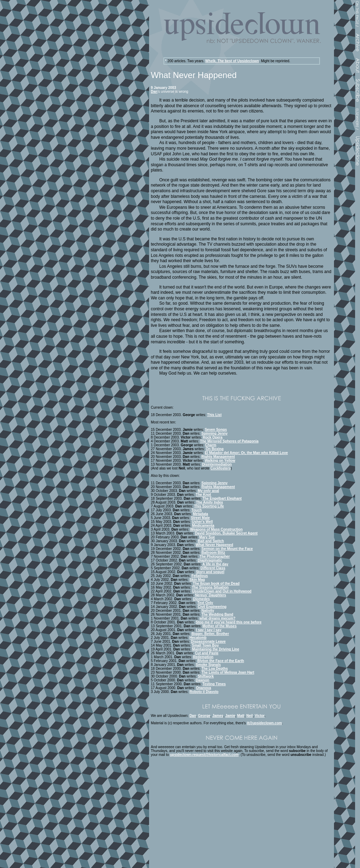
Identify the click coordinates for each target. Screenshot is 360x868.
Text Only (205, 603)
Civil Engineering (212, 607)
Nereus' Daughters (211, 595)
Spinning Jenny (214, 433)
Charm (211, 445)
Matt (241, 716)
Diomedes (201, 599)
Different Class (213, 568)
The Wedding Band (217, 614)
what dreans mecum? (217, 618)
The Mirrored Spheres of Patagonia (229, 441)
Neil (250, 716)
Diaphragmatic (210, 560)
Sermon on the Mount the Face (227, 549)
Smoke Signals (208, 665)
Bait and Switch (211, 541)
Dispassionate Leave (208, 642)
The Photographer (214, 556)
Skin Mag (197, 580)
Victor (260, 716)
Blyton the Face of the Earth (221, 661)
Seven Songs (216, 430)
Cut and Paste (207, 653)
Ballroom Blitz (213, 553)
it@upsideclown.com (264, 723)
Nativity (208, 611)
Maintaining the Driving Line (216, 649)
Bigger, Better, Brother (210, 634)
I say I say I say (208, 630)
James (218, 716)
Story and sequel (210, 572)
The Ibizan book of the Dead (216, 584)
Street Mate (200, 518)
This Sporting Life (209, 506)
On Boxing (215, 449)
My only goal (208, 491)
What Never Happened (214, 545)
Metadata (201, 514)
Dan (154, 92)
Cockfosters (221, 468)
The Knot (203, 495)
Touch (197, 510)
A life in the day (216, 564)
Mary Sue (207, 537)
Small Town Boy (205, 645)
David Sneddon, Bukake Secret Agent (226, 533)
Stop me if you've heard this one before (229, 622)
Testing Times (214, 684)
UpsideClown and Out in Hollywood (222, 591)
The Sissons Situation (210, 587)
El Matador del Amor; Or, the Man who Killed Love (246, 453)
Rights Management (218, 457)
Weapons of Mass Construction (216, 529)
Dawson (202, 680)
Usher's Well (202, 522)
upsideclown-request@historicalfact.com (204, 755)
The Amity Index (209, 502)
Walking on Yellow (220, 461)
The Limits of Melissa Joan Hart (228, 672)
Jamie (230, 716)
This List (214, 415)
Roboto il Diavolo (204, 692)
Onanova (203, 688)
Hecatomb (198, 638)
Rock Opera (213, 437)
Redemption (203, 657)
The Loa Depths (215, 669)
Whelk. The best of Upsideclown (232, 61)
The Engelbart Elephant (222, 498)
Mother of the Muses (220, 626)
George (204, 716)
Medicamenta (203, 526)
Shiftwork (206, 676)
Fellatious (200, 576)
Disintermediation (217, 464)
